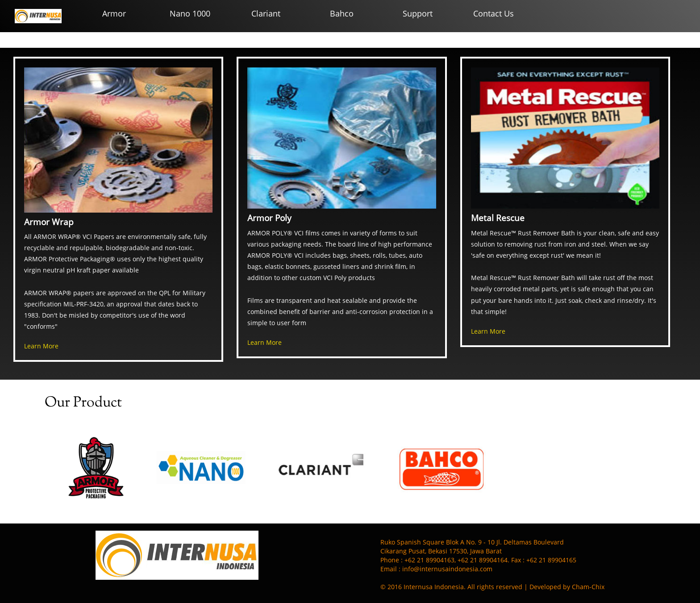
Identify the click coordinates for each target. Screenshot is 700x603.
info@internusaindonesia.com (447, 569)
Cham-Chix (588, 587)
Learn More (41, 346)
